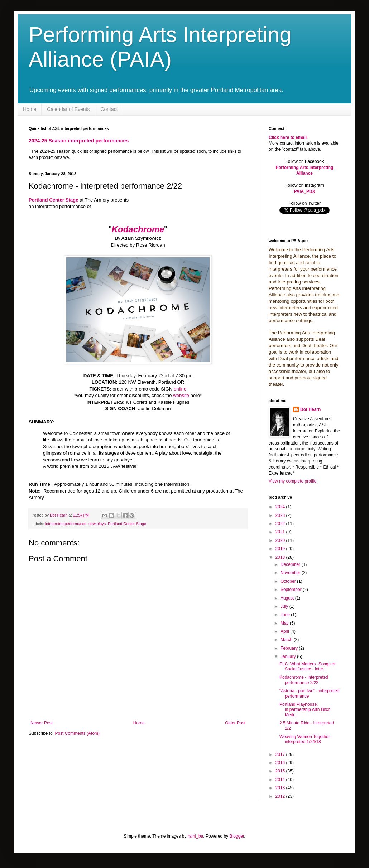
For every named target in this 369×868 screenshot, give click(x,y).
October (289, 581)
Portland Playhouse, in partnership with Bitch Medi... (305, 710)
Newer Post (42, 723)
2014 (281, 780)
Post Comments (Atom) (77, 733)
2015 (281, 771)
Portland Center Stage (127, 524)
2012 (281, 796)
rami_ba (195, 836)
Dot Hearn (310, 409)
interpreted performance (66, 524)
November (291, 573)
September (292, 590)
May (285, 623)
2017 (281, 755)
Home (30, 109)
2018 (281, 557)
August (288, 598)
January (289, 656)
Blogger (237, 836)
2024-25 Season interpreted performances (79, 141)
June (286, 615)
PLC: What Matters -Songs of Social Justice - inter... (307, 666)
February (290, 648)
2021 (281, 532)
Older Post (235, 723)
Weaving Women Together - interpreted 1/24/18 (306, 739)
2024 (281, 507)
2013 (281, 788)
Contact (109, 109)
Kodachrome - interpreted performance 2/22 (304, 680)
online (180, 389)
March (287, 640)
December (291, 564)
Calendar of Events (68, 109)
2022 (281, 524)
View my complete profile (293, 481)
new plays (97, 524)
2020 (281, 540)
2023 (281, 515)
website (181, 395)
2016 (281, 763)
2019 (281, 549)
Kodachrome (138, 229)
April (285, 631)
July (285, 606)
